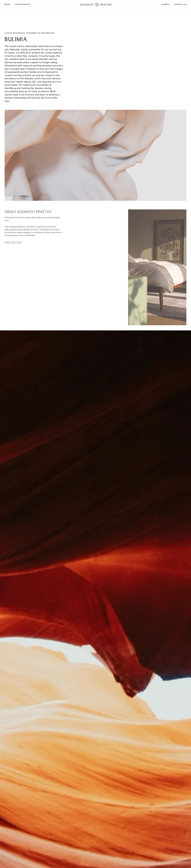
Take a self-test (13, 244)
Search (166, 5)
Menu (8, 5)
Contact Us (180, 5)
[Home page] (96, 5)
